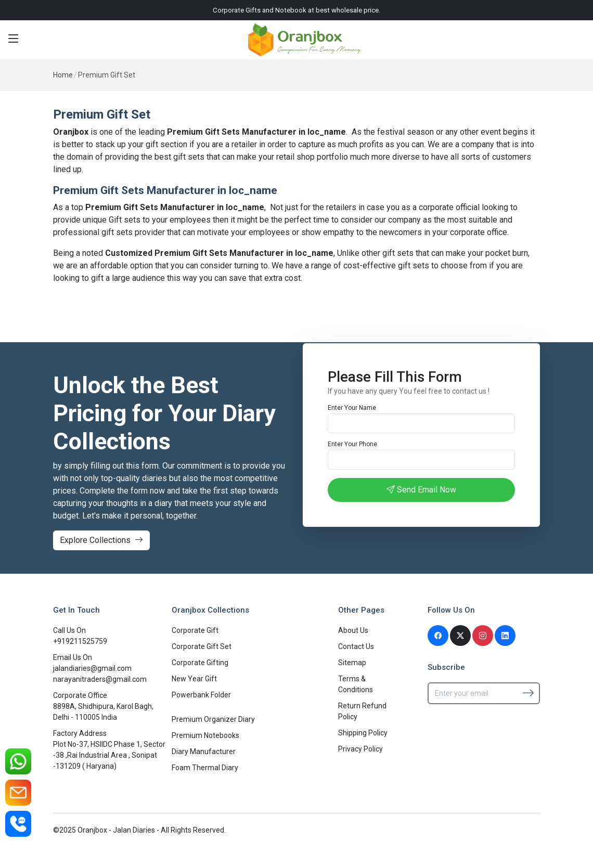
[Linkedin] (505, 636)
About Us (353, 630)
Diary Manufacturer (204, 752)
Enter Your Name (352, 408)
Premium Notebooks (205, 735)
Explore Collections (101, 540)
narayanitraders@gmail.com (100, 679)
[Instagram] (483, 636)
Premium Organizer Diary (213, 719)
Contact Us (356, 646)
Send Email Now (421, 490)
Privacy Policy (360, 749)
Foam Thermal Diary (205, 768)
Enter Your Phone (352, 444)
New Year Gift (194, 679)
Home (63, 75)
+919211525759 (80, 641)
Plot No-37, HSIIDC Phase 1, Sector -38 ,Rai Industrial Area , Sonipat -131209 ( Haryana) (109, 755)
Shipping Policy (363, 733)
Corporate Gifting (200, 663)
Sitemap (352, 663)
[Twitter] (460, 636)
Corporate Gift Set (202, 646)
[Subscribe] (528, 693)
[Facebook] (438, 636)
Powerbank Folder (201, 695)
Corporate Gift (195, 630)
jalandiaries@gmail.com (92, 668)
